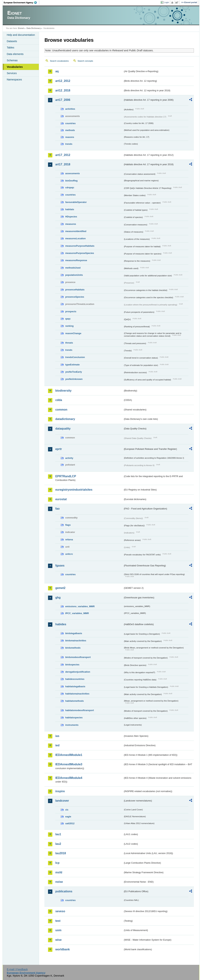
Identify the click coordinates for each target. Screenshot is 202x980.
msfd (59, 872)
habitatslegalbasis (75, 686)
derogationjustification (78, 672)
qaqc (68, 319)
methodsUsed (73, 268)
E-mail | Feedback (17, 969)
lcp (57, 863)
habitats (70, 209)
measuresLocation (75, 238)
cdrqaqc (70, 187)
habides (61, 624)
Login (166, 2)
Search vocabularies (59, 61)
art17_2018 (63, 164)
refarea (69, 540)
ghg (58, 598)
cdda (59, 400)
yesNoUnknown (74, 379)
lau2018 (61, 853)
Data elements (15, 54)
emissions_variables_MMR (80, 606)
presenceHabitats (75, 290)
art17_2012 (63, 155)
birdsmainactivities (76, 641)
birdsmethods (73, 648)
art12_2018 (63, 90)
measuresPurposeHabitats (80, 246)
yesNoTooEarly (73, 372)
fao (57, 509)
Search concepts (85, 61)
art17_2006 (63, 100)
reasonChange (73, 333)
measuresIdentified (76, 231)
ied (57, 745)
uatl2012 (70, 823)
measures (71, 224)
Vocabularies (15, 67)
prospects (71, 311)
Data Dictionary (34, 28)
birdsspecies (72, 665)
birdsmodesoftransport (78, 657)
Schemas (12, 60)
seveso (60, 911)
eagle (68, 817)
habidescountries (75, 679)
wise (58, 940)
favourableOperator (76, 202)
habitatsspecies (74, 718)
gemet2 (60, 588)
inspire (60, 791)
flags (68, 525)
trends (69, 144)
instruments (72, 725)
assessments (72, 173)
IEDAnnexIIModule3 (69, 764)
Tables (10, 48)
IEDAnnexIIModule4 (69, 778)
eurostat (61, 499)
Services (12, 73)
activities (70, 109)
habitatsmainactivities (77, 694)
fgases (60, 566)
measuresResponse (76, 260)
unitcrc (69, 554)
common (61, 410)
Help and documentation (21, 35)
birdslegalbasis (74, 633)
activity (69, 458)
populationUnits (74, 275)
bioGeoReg (71, 181)
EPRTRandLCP (66, 476)
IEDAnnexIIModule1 (69, 755)
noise (59, 882)
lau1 (58, 834)
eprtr (58, 449)
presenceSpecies (75, 297)
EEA (21, 3)
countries (70, 123)
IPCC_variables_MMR (77, 613)
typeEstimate (72, 365)
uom (58, 930)
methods (70, 130)
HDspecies (71, 217)
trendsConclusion (75, 357)
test (58, 921)
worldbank (62, 949)
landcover (62, 801)
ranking (69, 326)
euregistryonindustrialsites (74, 490)
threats (69, 343)
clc (67, 810)
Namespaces (14, 80)
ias (57, 736)
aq (57, 71)
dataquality (63, 429)
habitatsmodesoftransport (80, 710)
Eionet (21, 28)
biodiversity (63, 391)
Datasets (12, 41)
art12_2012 (63, 81)
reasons (70, 137)
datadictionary (65, 419)
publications (64, 891)
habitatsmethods (74, 701)
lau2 (58, 844)
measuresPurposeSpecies (80, 253)
